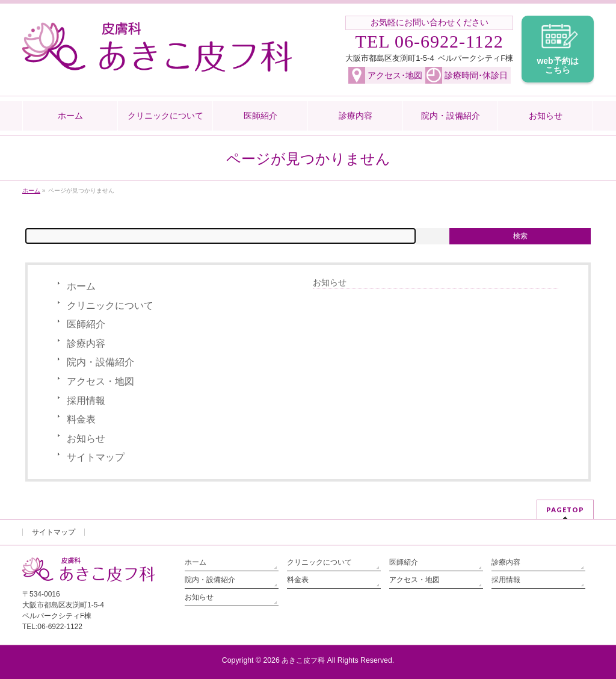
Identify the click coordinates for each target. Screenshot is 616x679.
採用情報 (86, 401)
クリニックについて (110, 305)
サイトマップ (96, 457)
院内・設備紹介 (100, 362)
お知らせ (86, 439)
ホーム (81, 286)
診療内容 (86, 343)
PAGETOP (565, 510)
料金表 (81, 419)
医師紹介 (86, 324)
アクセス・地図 (100, 381)
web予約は (558, 66)
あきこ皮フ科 (303, 660)
